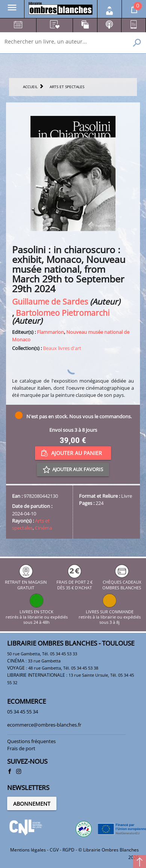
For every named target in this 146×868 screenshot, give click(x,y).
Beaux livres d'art (62, 348)
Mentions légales (28, 850)
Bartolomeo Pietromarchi (63, 313)
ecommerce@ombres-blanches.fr (44, 725)
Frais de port (21, 748)
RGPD (68, 850)
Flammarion (50, 332)
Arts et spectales (31, 524)
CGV (54, 850)
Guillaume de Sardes (50, 301)
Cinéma (43, 528)
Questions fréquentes (31, 741)
